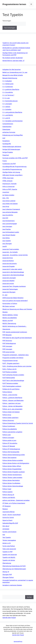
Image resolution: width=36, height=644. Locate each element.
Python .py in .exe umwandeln (12, 409)
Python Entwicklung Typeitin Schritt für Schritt (18, 423)
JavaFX (5, 246)
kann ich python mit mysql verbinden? (15, 301)
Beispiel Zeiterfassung (10, 78)
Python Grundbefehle (10, 429)
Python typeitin (8, 492)
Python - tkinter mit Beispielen (13, 406)
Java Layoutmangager (10, 224)
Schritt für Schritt (8, 517)
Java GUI (5, 218)
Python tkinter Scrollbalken (11, 483)
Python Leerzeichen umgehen (12, 432)
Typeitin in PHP (7, 552)
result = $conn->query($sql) (12, 515)
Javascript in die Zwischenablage (13, 272)
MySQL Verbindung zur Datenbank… (15, 326)
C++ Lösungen (7, 104)
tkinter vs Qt (7, 543)
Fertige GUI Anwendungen (11, 149)
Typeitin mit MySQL (9, 557)
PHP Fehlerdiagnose (9, 343)
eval (4, 138)
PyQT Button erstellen (10, 372)
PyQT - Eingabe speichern (11, 363)
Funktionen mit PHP (9, 164)
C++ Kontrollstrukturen (10, 101)
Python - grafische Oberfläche (12, 398)
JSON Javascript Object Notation (13, 298)
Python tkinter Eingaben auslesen (14, 472)
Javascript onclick (8, 283)
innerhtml (6, 192)
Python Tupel (7, 489)
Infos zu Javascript (9, 186)
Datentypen (6, 129)
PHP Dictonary (7, 341)
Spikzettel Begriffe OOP (10, 523)
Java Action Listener (9, 201)
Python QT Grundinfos (10, 443)
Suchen (5, 594)
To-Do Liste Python (9, 546)
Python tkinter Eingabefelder (12, 469)
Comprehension (8, 124)
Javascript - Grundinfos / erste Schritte (15, 255)
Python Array (7, 415)
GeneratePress (18, 641)
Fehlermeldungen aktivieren (12, 146)
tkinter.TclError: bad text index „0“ (13, 61)
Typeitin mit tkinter (9, 560)
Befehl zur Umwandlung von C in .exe (15, 72)
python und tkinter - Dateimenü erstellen (16, 500)
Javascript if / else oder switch (12, 269)
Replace (5, 509)
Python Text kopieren (9, 457)
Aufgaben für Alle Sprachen (12, 69)
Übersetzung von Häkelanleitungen (14, 569)
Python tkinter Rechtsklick (11, 480)
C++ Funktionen (8, 87)
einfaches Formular (9, 132)
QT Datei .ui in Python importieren (14, 503)
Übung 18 (6, 572)
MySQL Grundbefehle (10, 318)
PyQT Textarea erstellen (10, 383)
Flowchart (6, 155)
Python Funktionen (9, 426)
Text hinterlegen (10, 28)
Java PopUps (7, 229)
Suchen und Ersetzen (9, 532)
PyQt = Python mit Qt (9, 369)
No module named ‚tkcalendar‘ (13, 58)
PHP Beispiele (7, 335)
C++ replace (6, 107)
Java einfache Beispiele (10, 212)
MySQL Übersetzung (9, 323)
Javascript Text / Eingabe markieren (14, 286)
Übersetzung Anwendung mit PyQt (14, 566)
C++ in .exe (6, 98)
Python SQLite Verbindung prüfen (14, 455)
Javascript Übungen (9, 292)
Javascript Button (8, 261)
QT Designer (7, 506)
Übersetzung (7, 563)
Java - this (6, 198)
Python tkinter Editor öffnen (12, 466)
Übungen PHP (7, 574)
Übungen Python (8, 577)
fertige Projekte (8, 152)
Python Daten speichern (10, 418)
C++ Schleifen (7, 109)
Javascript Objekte (8, 281)
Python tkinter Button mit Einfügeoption (16, 463)
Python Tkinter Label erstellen (12, 477)
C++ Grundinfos (8, 92)
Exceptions (6, 141)
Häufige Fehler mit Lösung (11, 172)
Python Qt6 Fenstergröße (11, 452)
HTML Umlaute (7, 181)
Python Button (7, 392)
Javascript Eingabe (9, 266)
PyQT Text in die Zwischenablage (13, 380)
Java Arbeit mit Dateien (10, 204)
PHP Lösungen (7, 346)
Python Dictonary (8, 420)
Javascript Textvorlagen (10, 289)
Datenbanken (7, 127)
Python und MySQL (9, 497)
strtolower (6, 529)
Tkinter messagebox (9, 540)
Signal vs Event (7, 520)
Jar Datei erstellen (8, 195)
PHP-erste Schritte (9, 352)
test (4, 535)
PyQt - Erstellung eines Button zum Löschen (17, 366)
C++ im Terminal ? (8, 95)
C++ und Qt (6, 118)
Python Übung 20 (8, 495)
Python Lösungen (8, 438)
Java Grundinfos (8, 215)
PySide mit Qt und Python (11, 389)
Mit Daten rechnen (9, 306)
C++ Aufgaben (7, 81)
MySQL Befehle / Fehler (10, 315)
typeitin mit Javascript (10, 554)
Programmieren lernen (14, 4)
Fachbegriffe (7, 144)
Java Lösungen (7, 226)
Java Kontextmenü (9, 221)
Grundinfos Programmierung (12, 169)
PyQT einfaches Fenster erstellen (13, 375)
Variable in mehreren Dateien (12, 585)
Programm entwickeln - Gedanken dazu (16, 355)
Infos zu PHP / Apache (10, 189)
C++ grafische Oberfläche (11, 89)
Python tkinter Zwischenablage (13, 486)
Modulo (5, 312)
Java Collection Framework (11, 209)
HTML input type (8, 178)
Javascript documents (10, 263)
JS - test (5, 295)
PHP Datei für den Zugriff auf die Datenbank (17, 338)
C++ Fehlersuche (8, 84)
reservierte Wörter (9, 512)
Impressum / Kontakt (9, 184)
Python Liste (7, 435)
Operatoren (6, 329)
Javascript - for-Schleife (10, 252)
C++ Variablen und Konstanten (13, 121)
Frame (5, 161)
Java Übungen (7, 243)
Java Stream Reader (9, 235)
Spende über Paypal (9, 618)
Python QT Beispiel (9, 446)
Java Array (6, 206)
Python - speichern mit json (12, 403)
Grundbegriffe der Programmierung (14, 166)
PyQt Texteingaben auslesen (12, 386)
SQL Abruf (6, 526)
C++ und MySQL (8, 115)
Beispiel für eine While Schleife (13, 75)
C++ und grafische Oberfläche (12, 112)
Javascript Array (8, 258)
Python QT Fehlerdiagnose (11, 449)
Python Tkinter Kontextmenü (12, 475)
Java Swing (6, 238)
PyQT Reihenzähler (9, 378)
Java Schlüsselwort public (11, 232)
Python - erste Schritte (10, 395)
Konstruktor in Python (10, 303)
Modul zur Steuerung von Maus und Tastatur (17, 309)
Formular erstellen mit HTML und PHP (15, 158)
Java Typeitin (7, 241)
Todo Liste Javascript (9, 549)
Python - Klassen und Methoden (13, 400)
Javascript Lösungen (9, 278)
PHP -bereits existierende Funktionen (15, 332)
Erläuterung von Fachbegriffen (13, 135)
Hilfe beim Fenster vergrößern (13, 175)
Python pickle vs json (9, 440)
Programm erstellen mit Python (13, 358)
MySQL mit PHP (8, 321)
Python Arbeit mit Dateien (11, 412)
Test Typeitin (7, 537)
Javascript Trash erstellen (11, 249)
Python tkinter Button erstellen (13, 460)
